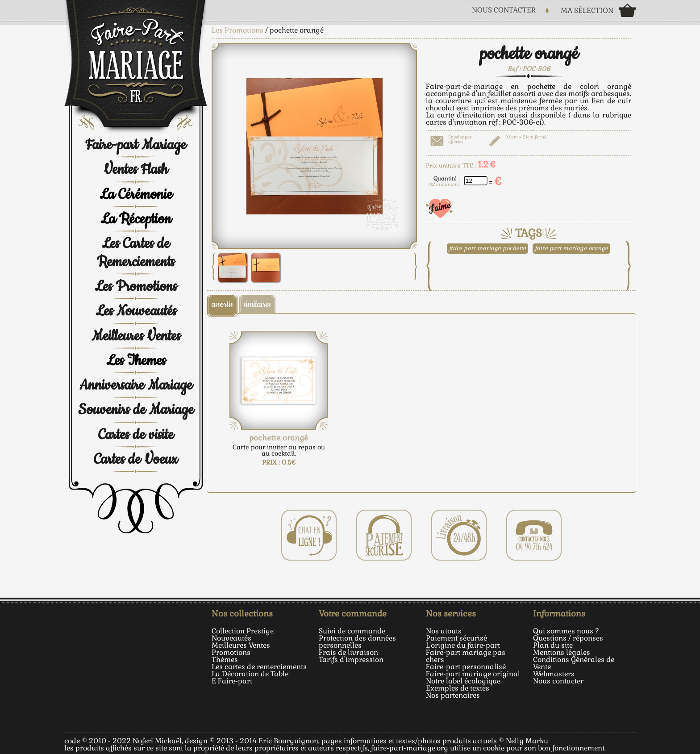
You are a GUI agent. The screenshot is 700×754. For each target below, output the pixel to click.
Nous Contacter (504, 10)
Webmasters (554, 674)
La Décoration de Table (250, 674)
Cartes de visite (136, 435)
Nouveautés (231, 638)
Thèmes (225, 660)
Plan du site (553, 645)
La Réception (136, 219)
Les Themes (136, 361)
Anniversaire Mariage (136, 385)
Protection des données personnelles (357, 642)
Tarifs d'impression (351, 660)
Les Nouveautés (136, 311)
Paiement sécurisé (456, 638)
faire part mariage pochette (487, 248)
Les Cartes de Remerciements (136, 253)
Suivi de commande (352, 631)
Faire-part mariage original (473, 674)
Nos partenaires (453, 695)
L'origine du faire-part (463, 645)
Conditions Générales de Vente (574, 663)
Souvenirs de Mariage (136, 410)
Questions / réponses (568, 638)
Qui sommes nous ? (566, 631)
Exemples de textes (458, 688)
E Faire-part (232, 681)
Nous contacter (558, 681)
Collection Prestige (243, 631)
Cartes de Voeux (136, 459)
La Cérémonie (136, 195)
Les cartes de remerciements (259, 667)
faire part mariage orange (571, 248)
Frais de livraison (348, 652)
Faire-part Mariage (136, 145)
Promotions (231, 652)
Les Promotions (136, 287)
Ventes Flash (136, 170)
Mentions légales (562, 652)
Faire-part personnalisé (466, 667)
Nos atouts (444, 631)
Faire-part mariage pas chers (466, 656)
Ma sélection (587, 11)
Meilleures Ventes (136, 336)
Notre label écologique (463, 681)
